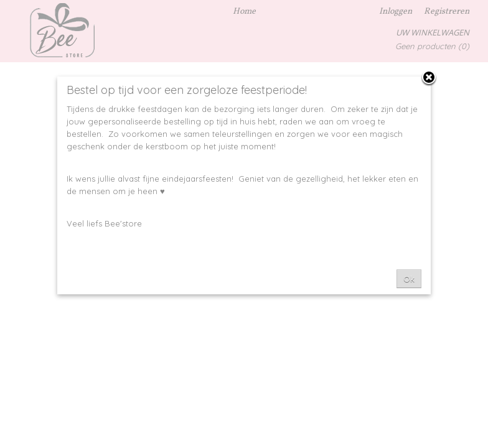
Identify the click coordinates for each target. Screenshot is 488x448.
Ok (409, 279)
